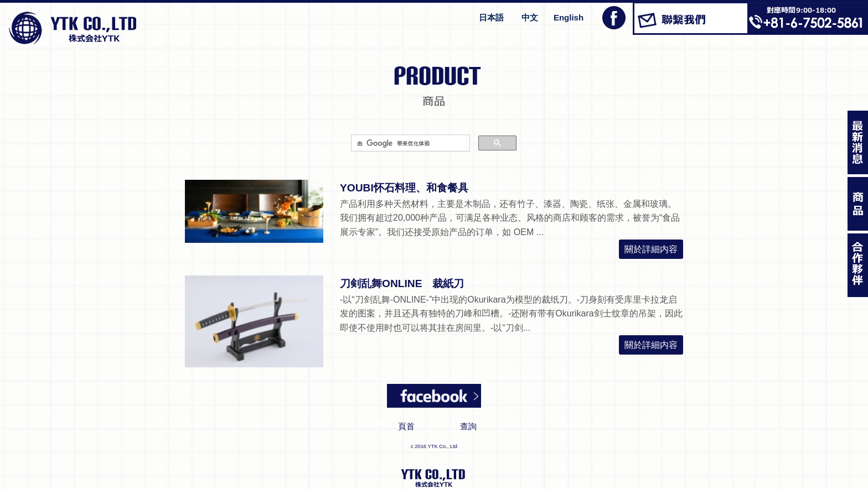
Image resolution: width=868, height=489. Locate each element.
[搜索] (409, 143)
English (569, 17)
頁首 (406, 426)
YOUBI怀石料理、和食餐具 (404, 188)
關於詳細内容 (651, 249)
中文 (530, 17)
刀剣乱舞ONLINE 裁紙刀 (402, 283)
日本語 (491, 17)
